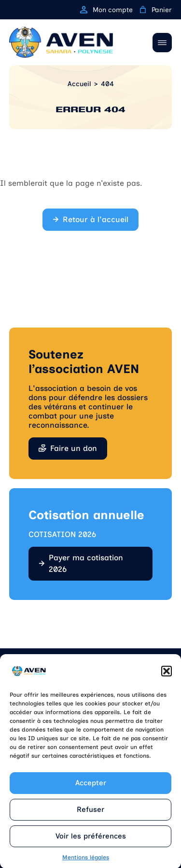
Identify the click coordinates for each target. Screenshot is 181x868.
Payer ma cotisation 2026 (86, 563)
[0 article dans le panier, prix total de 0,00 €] (143, 10)
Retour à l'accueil (96, 219)
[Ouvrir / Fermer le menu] (162, 43)
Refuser (90, 815)
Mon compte (106, 10)
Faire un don (74, 448)
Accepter (91, 788)
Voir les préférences (91, 841)
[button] (167, 676)
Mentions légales (86, 863)
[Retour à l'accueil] (61, 42)
